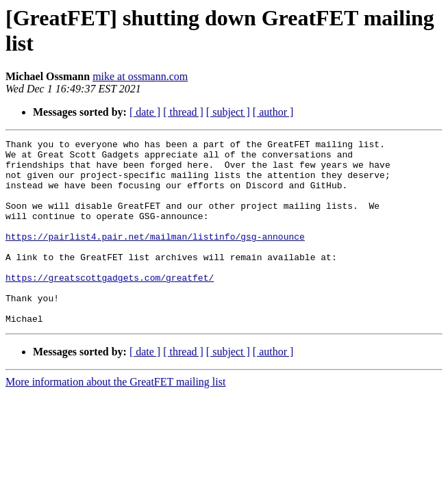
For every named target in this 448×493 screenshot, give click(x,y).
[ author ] (273, 112)
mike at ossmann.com (140, 76)
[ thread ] (183, 112)
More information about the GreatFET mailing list (115, 419)
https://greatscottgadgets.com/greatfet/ (110, 306)
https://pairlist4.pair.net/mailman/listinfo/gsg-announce (155, 257)
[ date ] (145, 112)
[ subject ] (228, 112)
